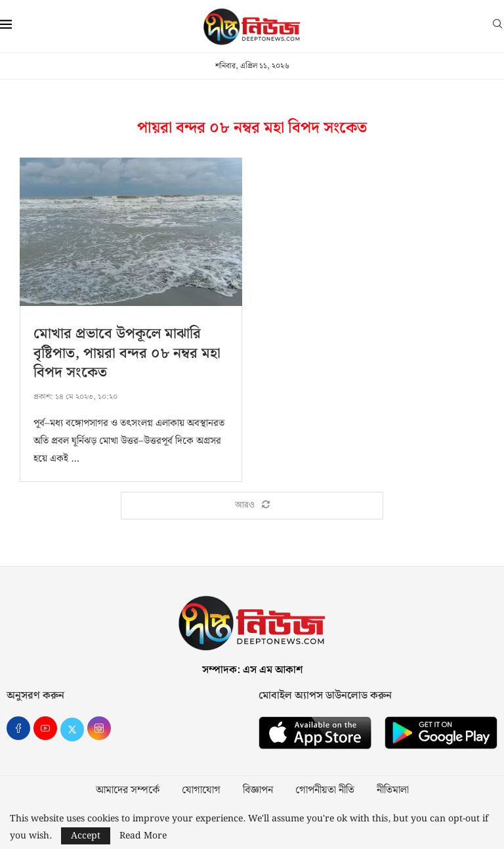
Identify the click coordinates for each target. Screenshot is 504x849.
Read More (143, 836)
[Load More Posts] (252, 506)
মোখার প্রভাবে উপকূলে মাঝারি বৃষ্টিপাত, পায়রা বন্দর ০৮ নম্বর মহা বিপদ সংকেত (127, 353)
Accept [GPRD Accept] (86, 836)
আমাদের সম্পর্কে (128, 791)
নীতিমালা (393, 791)
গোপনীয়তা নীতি (325, 791)
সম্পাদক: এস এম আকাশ (252, 670)
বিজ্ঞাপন (258, 791)
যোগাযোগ (201, 791)
